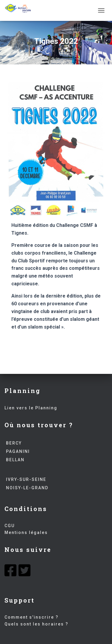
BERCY (13, 443)
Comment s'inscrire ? (32, 617)
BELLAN (14, 460)
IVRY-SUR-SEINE (25, 479)
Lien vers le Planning (31, 408)
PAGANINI (17, 451)
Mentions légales (26, 532)
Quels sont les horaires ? (36, 624)
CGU (10, 526)
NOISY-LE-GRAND (26, 488)
